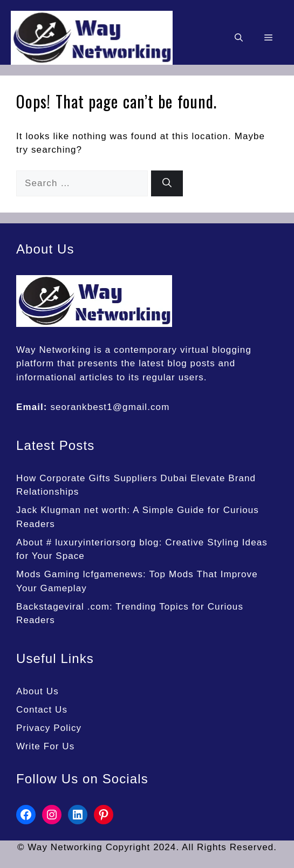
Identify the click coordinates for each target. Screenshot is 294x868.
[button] (239, 38)
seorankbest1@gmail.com (110, 407)
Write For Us (45, 746)
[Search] (167, 183)
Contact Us (42, 710)
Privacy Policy (49, 728)
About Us (37, 691)
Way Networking (54, 350)
